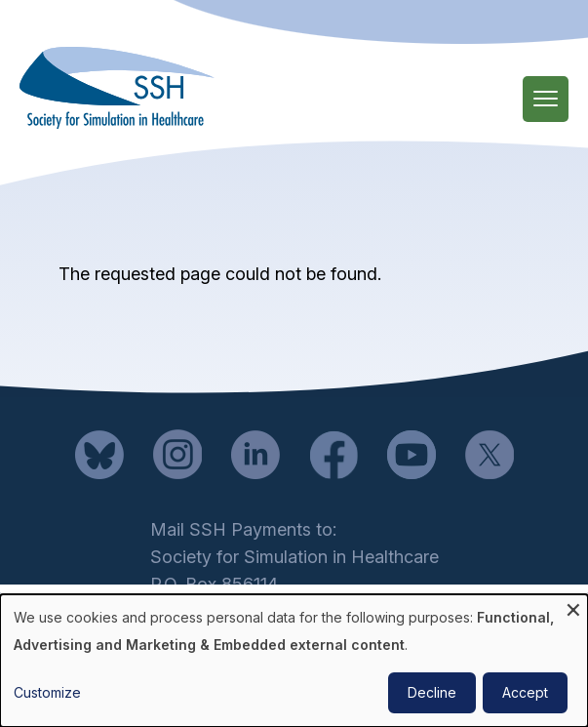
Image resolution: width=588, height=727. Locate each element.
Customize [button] (47, 692)
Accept (525, 692)
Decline (432, 692)
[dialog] (294, 661)
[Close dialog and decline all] (573, 606)
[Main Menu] (546, 99)
